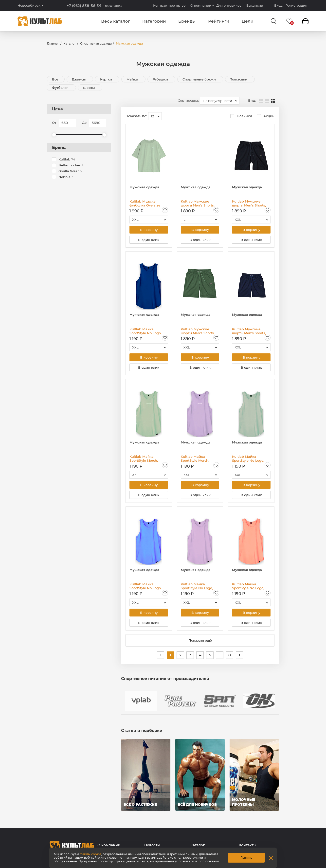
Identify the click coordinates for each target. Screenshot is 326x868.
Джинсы (79, 79)
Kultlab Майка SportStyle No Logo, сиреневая (197, 586)
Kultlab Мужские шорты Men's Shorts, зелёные (198, 331)
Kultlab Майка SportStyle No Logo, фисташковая (248, 458)
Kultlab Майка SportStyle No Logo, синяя (145, 331)
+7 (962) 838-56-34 (95, 6)
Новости (152, 845)
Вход (278, 6)
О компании (201, 5)
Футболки (61, 88)
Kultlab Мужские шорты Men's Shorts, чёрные (249, 203)
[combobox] (220, 101)
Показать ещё (200, 640)
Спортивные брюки (200, 79)
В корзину (149, 230)
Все (55, 79)
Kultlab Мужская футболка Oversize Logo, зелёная (145, 203)
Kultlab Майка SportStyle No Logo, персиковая (248, 586)
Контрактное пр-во (169, 5)
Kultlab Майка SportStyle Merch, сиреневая (195, 458)
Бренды (187, 21)
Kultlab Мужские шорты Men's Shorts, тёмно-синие (249, 331)
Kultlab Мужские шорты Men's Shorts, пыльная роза (198, 203)
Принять (246, 858)
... (220, 655)
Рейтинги (219, 21)
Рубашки (161, 79)
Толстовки (239, 79)
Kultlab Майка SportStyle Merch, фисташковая (144, 458)
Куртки (107, 79)
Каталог (70, 43)
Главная (53, 43)
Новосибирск (29, 6)
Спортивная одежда (96, 43)
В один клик (149, 240)
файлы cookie (91, 854)
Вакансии (255, 5)
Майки (133, 79)
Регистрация (296, 6)
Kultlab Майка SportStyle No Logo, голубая (145, 586)
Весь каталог (116, 21)
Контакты (248, 845)
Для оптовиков (229, 5)
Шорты (89, 88)
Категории (154, 21)
